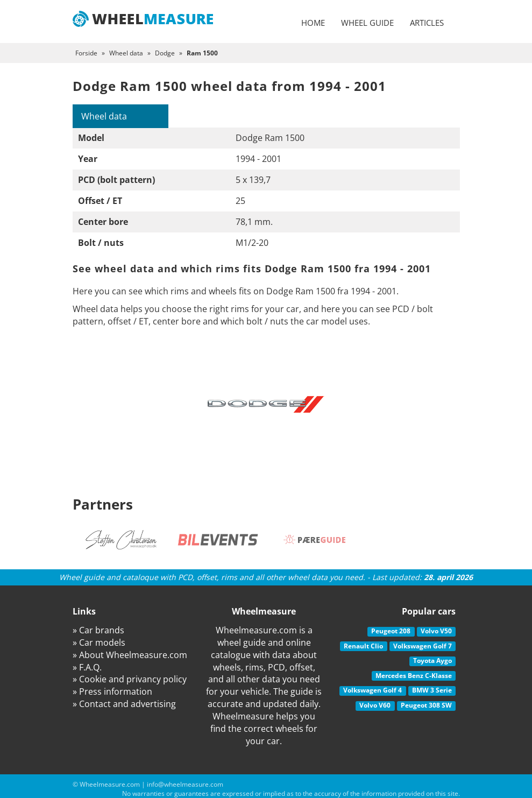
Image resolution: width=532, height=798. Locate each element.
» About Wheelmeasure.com (130, 655)
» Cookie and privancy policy (130, 679)
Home (313, 23)
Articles (427, 23)
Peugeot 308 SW (426, 705)
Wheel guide (367, 23)
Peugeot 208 (391, 631)
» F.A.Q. (87, 667)
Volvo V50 (436, 631)
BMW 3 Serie (432, 690)
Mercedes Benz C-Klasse (414, 676)
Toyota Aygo (432, 661)
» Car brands (98, 630)
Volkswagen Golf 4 (373, 690)
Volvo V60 (375, 705)
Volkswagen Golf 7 (423, 646)
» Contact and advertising (124, 704)
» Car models (99, 642)
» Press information (112, 691)
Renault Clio (363, 646)
